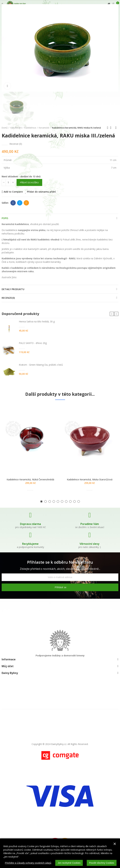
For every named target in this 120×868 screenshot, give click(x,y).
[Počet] (8, 182)
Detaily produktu (13, 289)
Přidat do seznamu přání (41, 192)
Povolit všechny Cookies (102, 863)
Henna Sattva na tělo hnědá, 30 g (37, 321)
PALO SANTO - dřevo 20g (33, 343)
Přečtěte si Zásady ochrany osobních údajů (28, 863)
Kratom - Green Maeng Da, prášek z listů (41, 365)
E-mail (26, 203)
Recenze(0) (8, 298)
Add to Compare (13, 192)
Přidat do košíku (29, 182)
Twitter (20, 203)
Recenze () (16, 144)
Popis (5, 218)
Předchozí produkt (108, 128)
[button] (112, 314)
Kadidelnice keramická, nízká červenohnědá (30, 479)
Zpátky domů (112, 128)
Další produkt (116, 128)
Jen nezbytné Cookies (69, 863)
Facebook (13, 203)
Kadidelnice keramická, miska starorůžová (90, 479)
